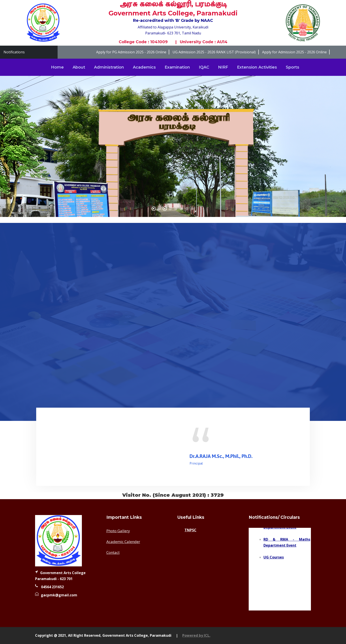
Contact (113, 552)
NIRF (223, 67)
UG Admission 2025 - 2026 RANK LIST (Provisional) (219, 52)
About (79, 67)
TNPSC (190, 530)
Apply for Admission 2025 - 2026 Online (300, 52)
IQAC (204, 67)
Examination (177, 67)
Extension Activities (257, 67)
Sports (292, 67)
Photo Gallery (118, 531)
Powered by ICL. (196, 635)
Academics (144, 67)
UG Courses (274, 560)
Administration (109, 67)
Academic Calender (123, 542)
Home (57, 67)
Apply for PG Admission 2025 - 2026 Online (137, 52)
